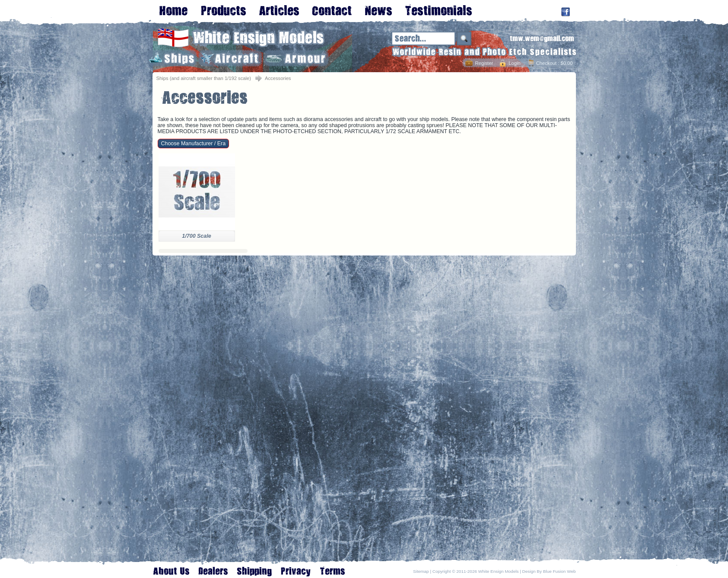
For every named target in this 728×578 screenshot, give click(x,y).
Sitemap (421, 571)
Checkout (546, 63)
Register (484, 63)
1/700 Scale (196, 236)
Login (514, 63)
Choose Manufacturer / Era (194, 144)
